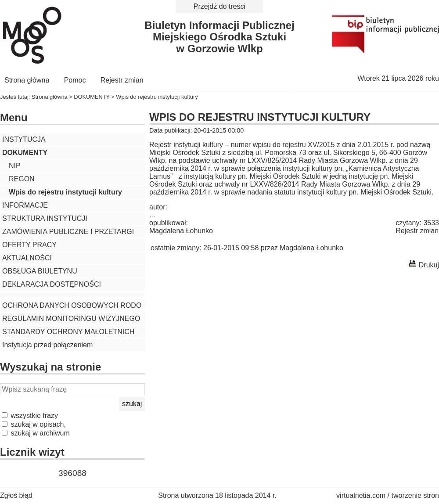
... (152, 215)
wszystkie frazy (30, 416)
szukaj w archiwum (36, 433)
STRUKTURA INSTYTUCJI (45, 218)
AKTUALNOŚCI (27, 258)
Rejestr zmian (122, 80)
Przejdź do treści (219, 6)
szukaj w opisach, (34, 424)
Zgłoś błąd (16, 495)
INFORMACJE (25, 205)
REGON (22, 179)
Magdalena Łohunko (181, 231)
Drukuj (429, 265)
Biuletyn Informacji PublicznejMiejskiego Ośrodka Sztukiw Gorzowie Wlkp (219, 37)
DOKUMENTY (92, 97)
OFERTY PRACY (29, 245)
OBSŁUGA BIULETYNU (40, 271)
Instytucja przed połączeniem (47, 345)
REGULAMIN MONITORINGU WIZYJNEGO (71, 319)
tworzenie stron (416, 495)
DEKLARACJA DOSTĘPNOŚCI (52, 284)
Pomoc (75, 80)
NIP (15, 166)
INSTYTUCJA (24, 139)
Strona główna (27, 80)
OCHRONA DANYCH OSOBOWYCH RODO (72, 305)
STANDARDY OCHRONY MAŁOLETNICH (68, 332)
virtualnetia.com (361, 495)
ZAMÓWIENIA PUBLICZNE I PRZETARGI (68, 232)
